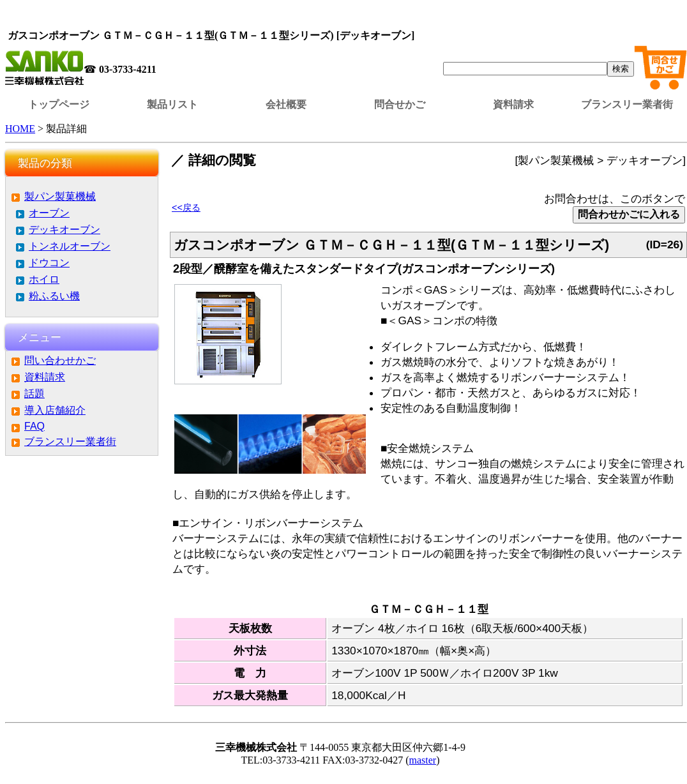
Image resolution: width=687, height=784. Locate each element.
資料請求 (513, 104)
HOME (20, 129)
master (423, 760)
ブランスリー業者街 (627, 104)
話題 (34, 394)
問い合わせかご (60, 360)
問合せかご (400, 104)
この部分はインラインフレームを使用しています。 (346, 16)
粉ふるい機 (54, 296)
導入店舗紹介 (55, 410)
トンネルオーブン (70, 246)
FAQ (34, 426)
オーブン (49, 213)
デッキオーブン (64, 230)
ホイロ (44, 279)
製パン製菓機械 (60, 196)
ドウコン (49, 263)
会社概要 (286, 104)
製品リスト (172, 104)
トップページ (59, 104)
